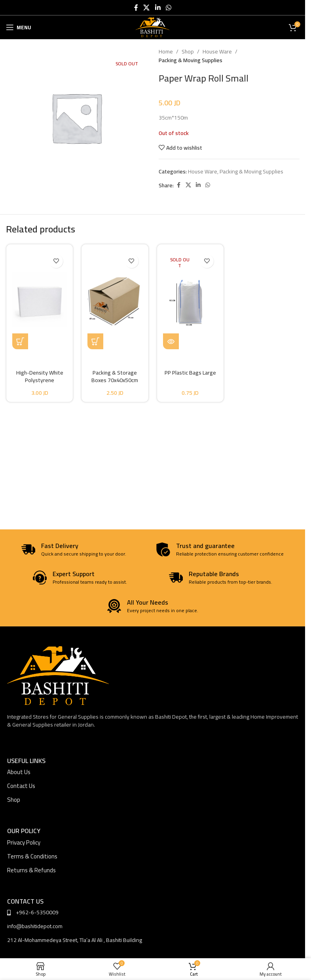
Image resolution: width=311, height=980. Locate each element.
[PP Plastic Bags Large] (190, 300)
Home (166, 51)
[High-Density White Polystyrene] (40, 300)
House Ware (217, 51)
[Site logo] (153, 27)
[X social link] (147, 8)
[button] (95, 341)
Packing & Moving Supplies (191, 60)
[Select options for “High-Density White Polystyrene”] (20, 341)
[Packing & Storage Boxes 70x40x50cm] (115, 300)
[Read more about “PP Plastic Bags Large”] (171, 341)
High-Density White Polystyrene (40, 377)
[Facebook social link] (136, 8)
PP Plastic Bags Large (190, 373)
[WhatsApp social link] (168, 8)
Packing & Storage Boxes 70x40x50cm (115, 377)
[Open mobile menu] (19, 27)
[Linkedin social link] (158, 8)
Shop (188, 51)
